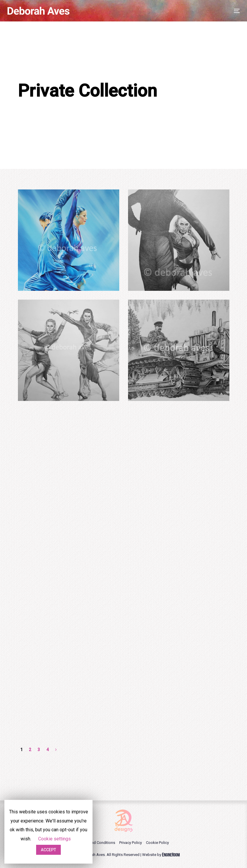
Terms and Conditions (97, 843)
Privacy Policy (131, 843)
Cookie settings (54, 839)
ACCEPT (48, 850)
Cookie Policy (157, 843)
